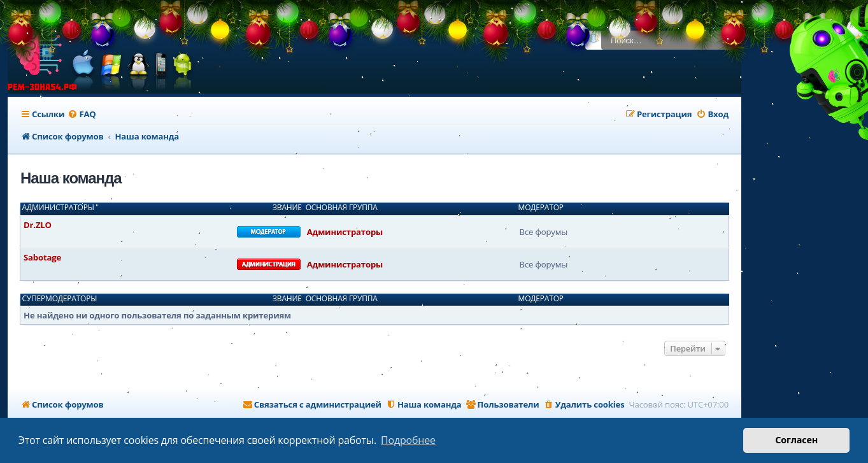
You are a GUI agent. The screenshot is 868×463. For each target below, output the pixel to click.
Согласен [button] (796, 440)
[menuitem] (82, 114)
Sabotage (42, 257)
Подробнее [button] (408, 440)
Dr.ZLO (38, 225)
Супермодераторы (60, 299)
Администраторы (58, 208)
